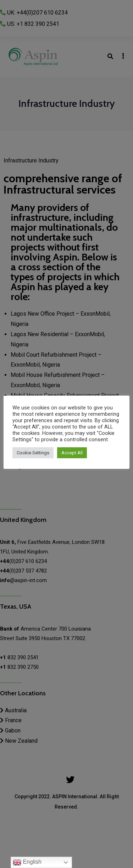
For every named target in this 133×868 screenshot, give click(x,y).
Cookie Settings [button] (33, 453)
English (27, 862)
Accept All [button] (72, 453)
